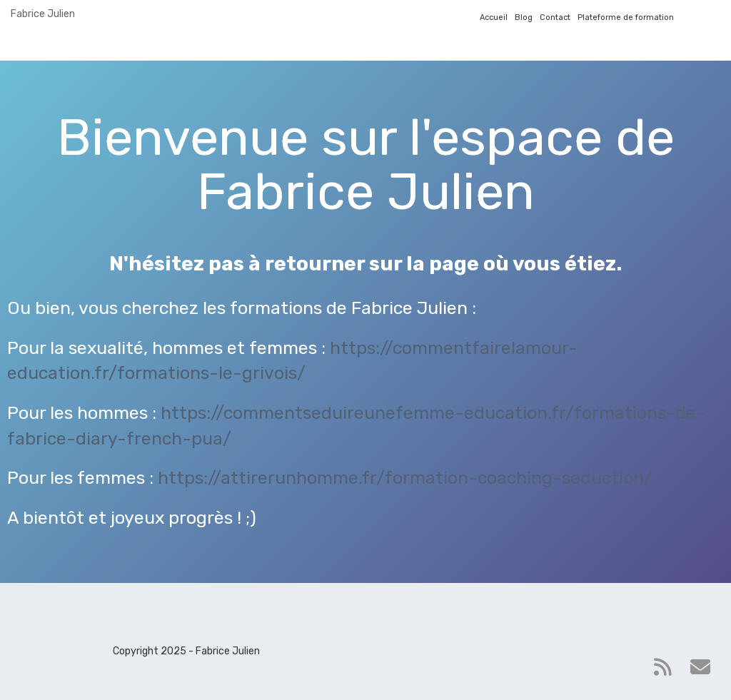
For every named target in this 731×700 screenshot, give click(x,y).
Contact (555, 17)
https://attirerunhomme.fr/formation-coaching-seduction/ (405, 478)
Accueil (494, 17)
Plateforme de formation (626, 17)
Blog (524, 17)
